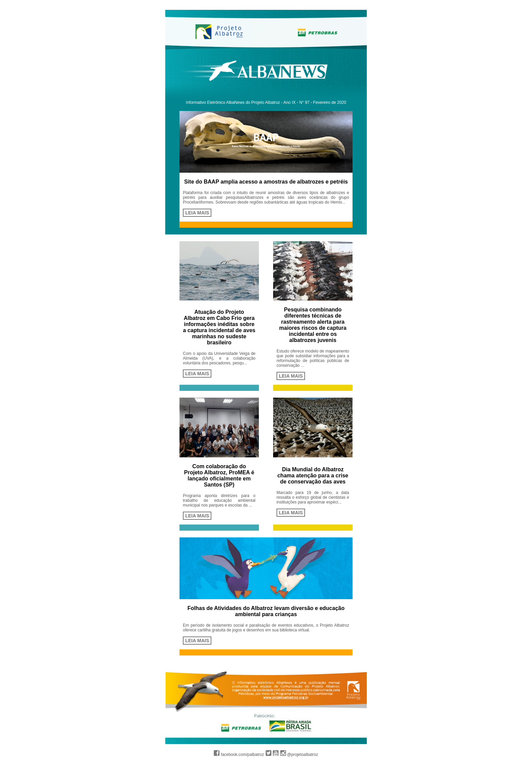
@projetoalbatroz (299, 755)
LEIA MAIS (197, 213)
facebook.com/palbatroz (239, 755)
